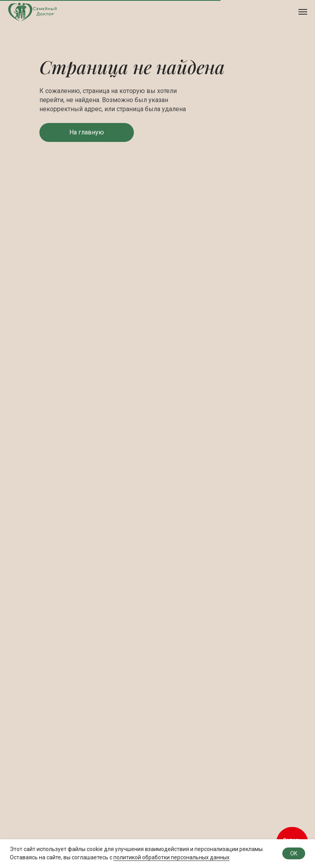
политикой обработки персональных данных (171, 857)
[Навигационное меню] (303, 12)
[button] (87, 132)
